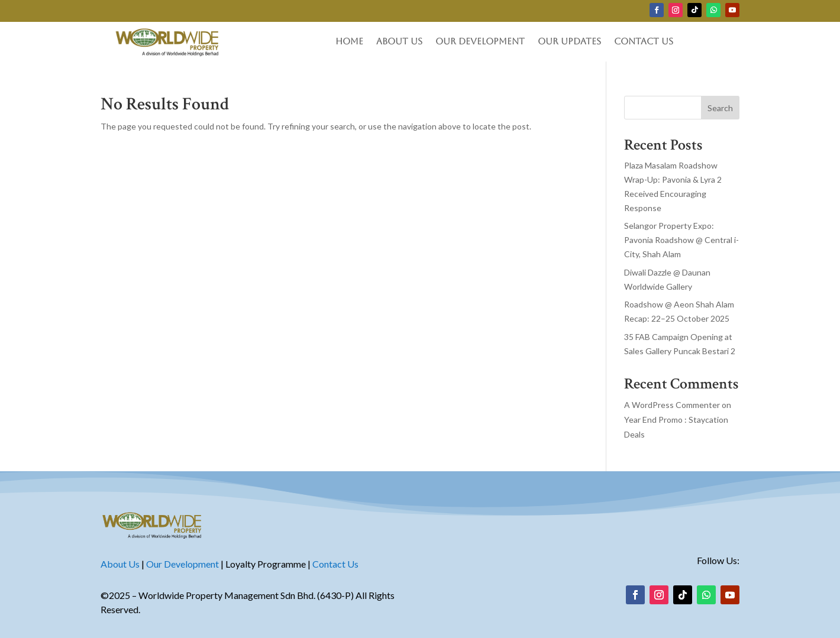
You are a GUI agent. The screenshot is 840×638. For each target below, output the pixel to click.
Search (720, 108)
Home (349, 42)
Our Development (480, 42)
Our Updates (569, 42)
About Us (399, 42)
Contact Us (644, 42)
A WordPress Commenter (672, 405)
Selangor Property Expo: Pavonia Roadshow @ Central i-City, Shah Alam (681, 240)
